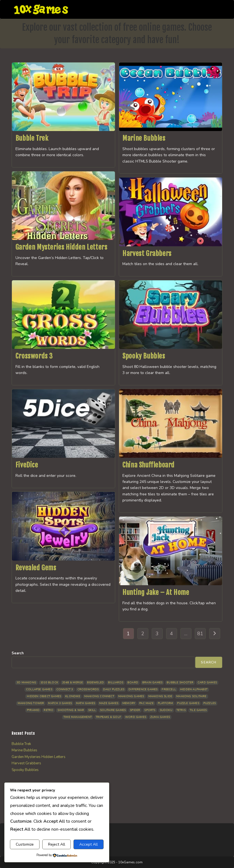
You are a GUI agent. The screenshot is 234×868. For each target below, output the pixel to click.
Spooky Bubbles (144, 356)
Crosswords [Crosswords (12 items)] (88, 689)
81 (200, 634)
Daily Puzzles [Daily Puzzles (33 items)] (114, 689)
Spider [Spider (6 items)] (135, 710)
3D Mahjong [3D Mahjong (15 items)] (26, 683)
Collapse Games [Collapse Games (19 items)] (39, 689)
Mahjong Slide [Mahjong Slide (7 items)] (160, 696)
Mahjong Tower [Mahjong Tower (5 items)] (31, 703)
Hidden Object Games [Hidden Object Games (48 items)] (44, 696)
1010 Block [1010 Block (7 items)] (49, 683)
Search (18, 653)
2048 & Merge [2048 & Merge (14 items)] (73, 683)
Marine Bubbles (144, 138)
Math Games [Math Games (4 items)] (86, 703)
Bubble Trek (32, 138)
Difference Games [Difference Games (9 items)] (143, 689)
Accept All (89, 844)
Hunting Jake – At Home (156, 592)
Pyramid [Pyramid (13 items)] (33, 710)
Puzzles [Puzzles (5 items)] (210, 703)
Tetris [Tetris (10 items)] (181, 710)
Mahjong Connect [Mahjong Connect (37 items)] (99, 696)
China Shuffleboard (148, 465)
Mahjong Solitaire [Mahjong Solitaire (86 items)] (191, 696)
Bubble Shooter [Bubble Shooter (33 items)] (180, 683)
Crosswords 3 (34, 356)
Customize (25, 844)
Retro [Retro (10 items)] (48, 710)
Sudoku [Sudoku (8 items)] (166, 710)
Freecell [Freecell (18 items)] (169, 689)
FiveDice (27, 465)
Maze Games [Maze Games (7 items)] (109, 703)
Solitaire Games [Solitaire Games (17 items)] (113, 710)
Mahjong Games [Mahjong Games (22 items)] (131, 696)
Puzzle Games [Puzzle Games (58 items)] (188, 703)
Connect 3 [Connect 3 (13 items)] (65, 689)
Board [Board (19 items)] (133, 683)
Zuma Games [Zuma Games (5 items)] (160, 717)
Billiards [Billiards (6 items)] (116, 683)
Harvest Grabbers (147, 253)
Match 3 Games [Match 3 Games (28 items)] (60, 703)
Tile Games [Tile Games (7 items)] (198, 710)
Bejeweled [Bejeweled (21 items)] (95, 683)
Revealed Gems (36, 568)
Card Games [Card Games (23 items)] (207, 683)
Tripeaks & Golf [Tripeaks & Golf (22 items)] (108, 717)
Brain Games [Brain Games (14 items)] (152, 683)
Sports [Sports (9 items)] (150, 710)
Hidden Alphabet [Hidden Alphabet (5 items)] (194, 689)
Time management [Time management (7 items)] (78, 717)
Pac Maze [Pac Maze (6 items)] (146, 703)
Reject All (57, 844)
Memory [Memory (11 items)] (129, 703)
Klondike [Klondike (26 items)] (73, 696)
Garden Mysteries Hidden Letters (61, 247)
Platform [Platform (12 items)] (165, 703)
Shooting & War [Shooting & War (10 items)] (71, 710)
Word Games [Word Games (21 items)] (136, 717)
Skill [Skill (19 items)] (92, 710)
